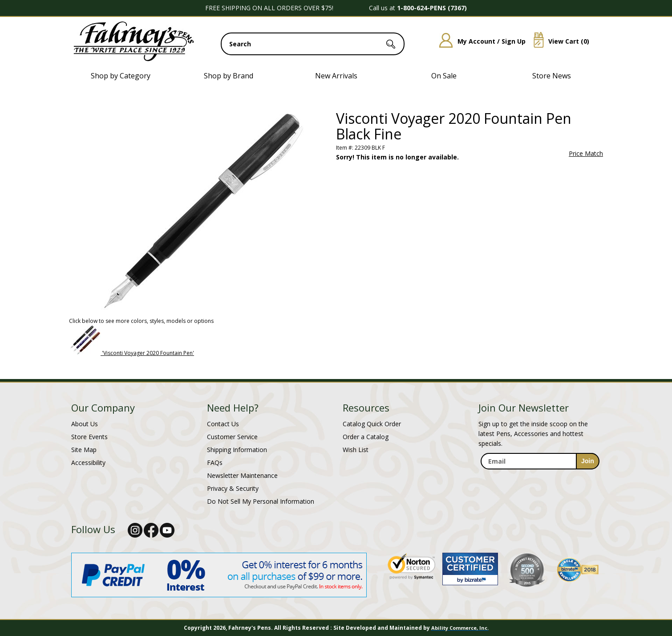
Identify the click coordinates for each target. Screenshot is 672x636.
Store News (552, 76)
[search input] (313, 44)
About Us (85, 424)
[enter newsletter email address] (540, 461)
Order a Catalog (366, 437)
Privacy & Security (233, 488)
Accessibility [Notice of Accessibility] (88, 463)
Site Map (84, 450)
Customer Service (232, 437)
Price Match (586, 154)
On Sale (444, 76)
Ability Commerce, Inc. (460, 628)
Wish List (356, 450)
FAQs (215, 463)
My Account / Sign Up (479, 41)
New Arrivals (336, 76)
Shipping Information (237, 450)
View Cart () (558, 41)
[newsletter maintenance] (540, 479)
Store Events (89, 437)
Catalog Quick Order (372, 424)
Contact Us (223, 424)
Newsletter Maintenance (242, 475)
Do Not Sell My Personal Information (261, 501)
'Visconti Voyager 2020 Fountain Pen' (148, 353)
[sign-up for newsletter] (588, 461)
